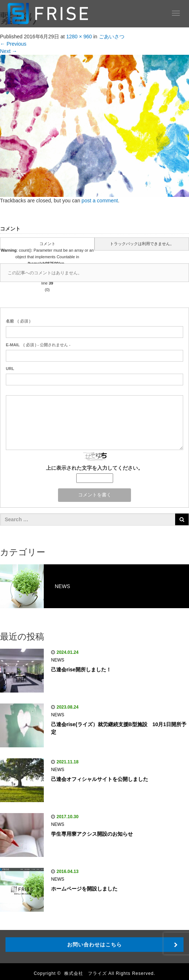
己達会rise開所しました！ (81, 670)
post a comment (100, 201)
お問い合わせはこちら (94, 945)
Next (9, 51)
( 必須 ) (18, 321)
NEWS (58, 660)
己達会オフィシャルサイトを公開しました (100, 779)
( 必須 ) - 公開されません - (38, 345)
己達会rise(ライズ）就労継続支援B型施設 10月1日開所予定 (119, 728)
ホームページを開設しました (84, 889)
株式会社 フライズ (86, 973)
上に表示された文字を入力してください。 (94, 468)
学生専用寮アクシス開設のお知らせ (92, 834)
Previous (13, 44)
